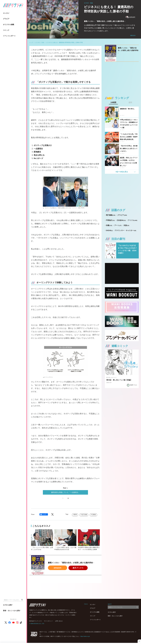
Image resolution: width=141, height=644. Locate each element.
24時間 (113, 103)
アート (118, 225)
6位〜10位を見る (122, 172)
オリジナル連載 (9, 24)
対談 (127, 225)
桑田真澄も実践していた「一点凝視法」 (65, 492)
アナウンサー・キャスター (125, 230)
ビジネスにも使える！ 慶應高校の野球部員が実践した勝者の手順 (65, 42)
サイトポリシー (48, 621)
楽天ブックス (78, 568)
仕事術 (94, 515)
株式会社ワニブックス (36, 621)
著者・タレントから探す (12, 611)
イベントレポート (9, 36)
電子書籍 (111, 215)
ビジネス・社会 (40, 42)
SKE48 (109, 230)
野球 (75, 515)
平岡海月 (110, 220)
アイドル (133, 220)
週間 (130, 103)
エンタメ (6, 13)
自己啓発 (84, 515)
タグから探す (8, 605)
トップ (31, 42)
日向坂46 (121, 220)
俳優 (109, 225)
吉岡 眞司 (131, 17)
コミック (6, 30)
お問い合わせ (59, 621)
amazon (57, 568)
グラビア (6, 19)
